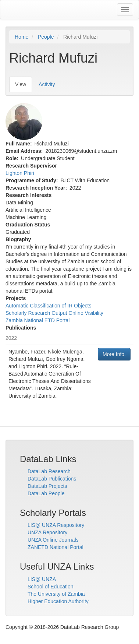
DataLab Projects (47, 486)
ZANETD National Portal (56, 547)
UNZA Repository (47, 532)
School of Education (51, 587)
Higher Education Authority (58, 601)
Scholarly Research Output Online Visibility (54, 313)
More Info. (114, 354)
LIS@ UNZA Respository (56, 525)
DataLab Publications (52, 479)
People (46, 37)
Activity (47, 84)
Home (22, 37)
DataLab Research (49, 471)
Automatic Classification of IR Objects (48, 306)
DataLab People (46, 493)
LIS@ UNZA (42, 579)
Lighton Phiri (20, 173)
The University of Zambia (56, 594)
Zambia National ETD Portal (38, 320)
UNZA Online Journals (53, 540)
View (24, 86)
